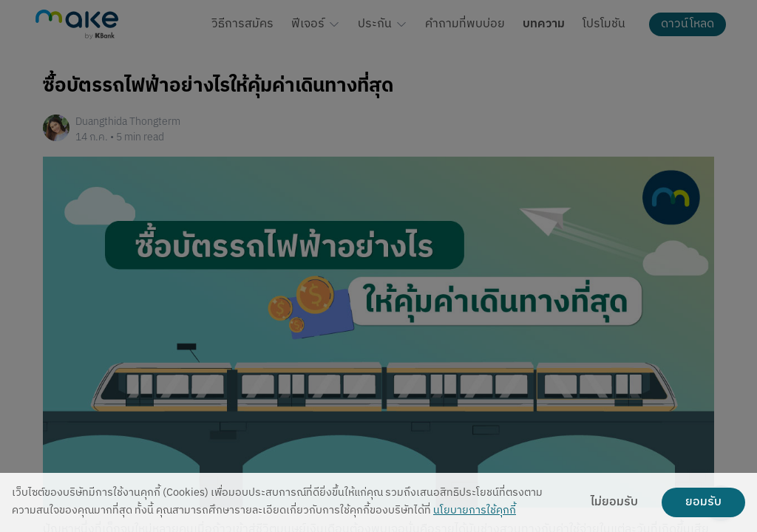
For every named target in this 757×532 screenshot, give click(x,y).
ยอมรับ (703, 502)
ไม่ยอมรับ (614, 502)
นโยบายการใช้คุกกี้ (475, 511)
